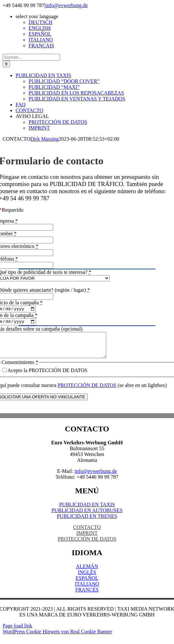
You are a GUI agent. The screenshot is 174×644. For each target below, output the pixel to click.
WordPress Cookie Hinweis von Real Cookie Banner (57, 638)
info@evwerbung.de (67, 5)
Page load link (17, 632)
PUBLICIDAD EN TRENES (87, 523)
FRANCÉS (87, 597)
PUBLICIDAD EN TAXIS (87, 511)
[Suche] (6, 64)
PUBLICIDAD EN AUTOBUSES (87, 517)
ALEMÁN (87, 573)
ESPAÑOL (87, 585)
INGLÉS (87, 579)
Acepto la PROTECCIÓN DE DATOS (47, 377)
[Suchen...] (31, 57)
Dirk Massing (45, 139)
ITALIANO (87, 591)
